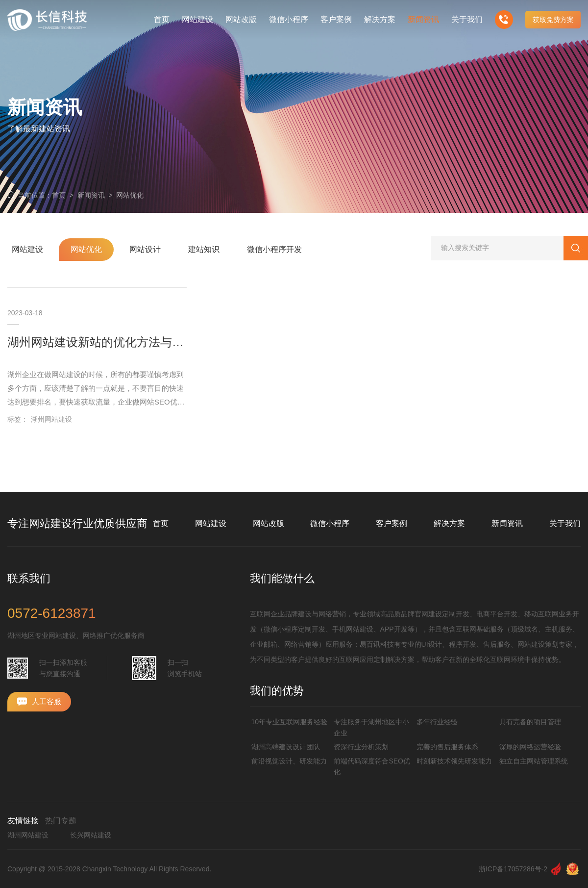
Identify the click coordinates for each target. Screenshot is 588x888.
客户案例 (392, 523)
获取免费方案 (553, 20)
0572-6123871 (52, 613)
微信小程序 (330, 523)
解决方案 (449, 523)
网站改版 (269, 523)
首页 (59, 195)
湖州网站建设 (51, 419)
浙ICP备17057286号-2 (513, 869)
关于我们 (565, 523)
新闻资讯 (91, 195)
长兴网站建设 (91, 835)
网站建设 (211, 523)
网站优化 (130, 195)
